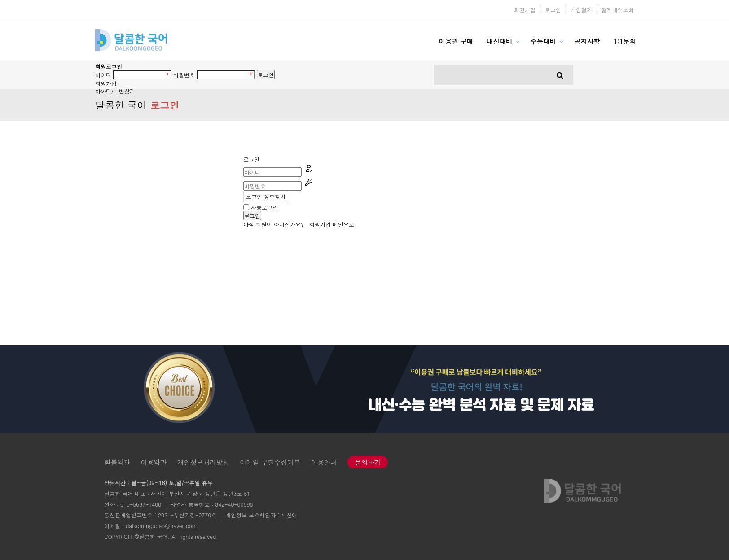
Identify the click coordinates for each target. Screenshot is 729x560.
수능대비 (543, 41)
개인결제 (581, 10)
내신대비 (500, 41)
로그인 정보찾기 (266, 196)
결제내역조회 (618, 10)
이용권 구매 (456, 41)
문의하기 (368, 462)
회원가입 (525, 10)
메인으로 (343, 224)
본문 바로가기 (0, 0)
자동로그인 (264, 207)
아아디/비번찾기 (115, 91)
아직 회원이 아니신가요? (287, 224)
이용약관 (154, 462)
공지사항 (587, 41)
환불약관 (117, 462)
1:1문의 (624, 41)
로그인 (553, 10)
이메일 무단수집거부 (270, 462)
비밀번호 (184, 75)
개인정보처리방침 (203, 462)
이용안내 (324, 462)
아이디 (103, 75)
